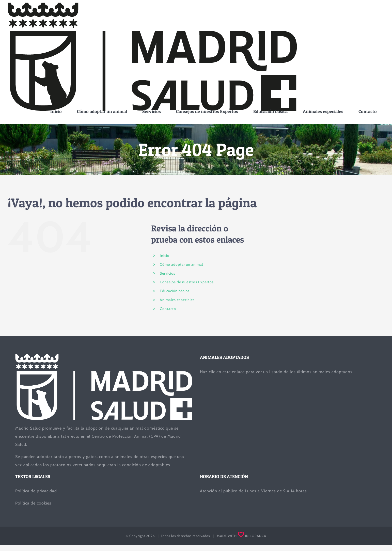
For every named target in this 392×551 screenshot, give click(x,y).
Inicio (165, 256)
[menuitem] (56, 111)
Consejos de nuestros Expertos (187, 282)
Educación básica (175, 291)
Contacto (168, 309)
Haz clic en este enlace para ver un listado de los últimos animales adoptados (276, 372)
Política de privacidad (36, 491)
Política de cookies (33, 503)
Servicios (168, 273)
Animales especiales (177, 300)
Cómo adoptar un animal (181, 264)
